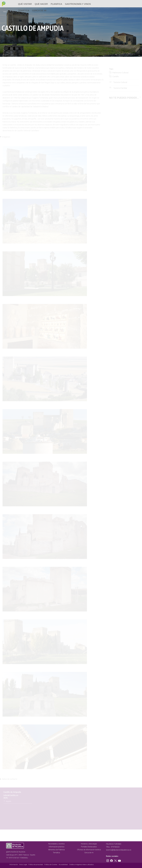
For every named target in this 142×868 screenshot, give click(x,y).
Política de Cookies (51, 865)
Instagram (108, 860)
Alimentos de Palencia (56, 850)
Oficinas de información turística (89, 850)
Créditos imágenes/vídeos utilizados (81, 865)
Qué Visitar (25, 4)
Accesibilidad (63, 865)
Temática (24, 10)
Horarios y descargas (89, 844)
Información (14, 865)
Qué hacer (41, 4)
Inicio (5, 12)
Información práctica (56, 847)
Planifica (56, 4)
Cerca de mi (39, 10)
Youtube (119, 860)
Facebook (112, 860)
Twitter (116, 860)
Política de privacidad (36, 865)
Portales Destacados (89, 847)
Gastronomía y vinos (78, 4)
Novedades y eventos (56, 844)
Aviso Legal (23, 865)
